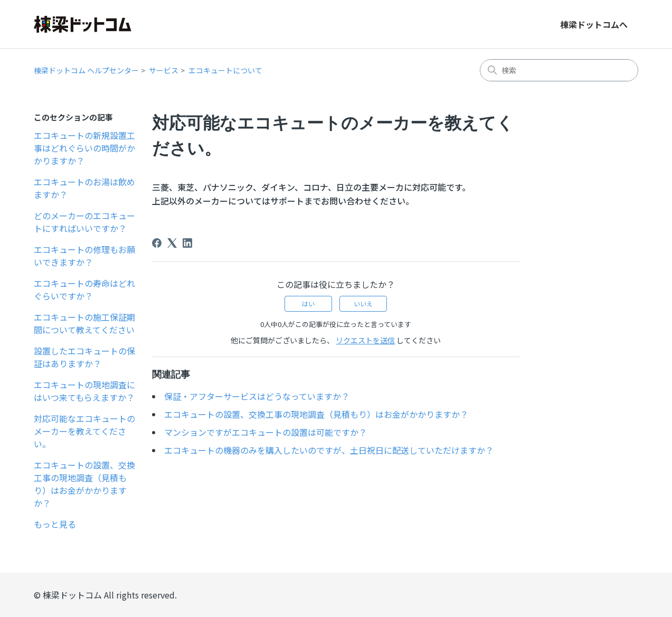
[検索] (559, 70)
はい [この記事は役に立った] (308, 303)
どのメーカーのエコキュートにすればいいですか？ (84, 222)
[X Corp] (172, 243)
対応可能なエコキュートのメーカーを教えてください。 (84, 431)
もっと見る (55, 524)
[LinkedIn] (187, 243)
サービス (164, 70)
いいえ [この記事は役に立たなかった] (363, 303)
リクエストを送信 (365, 340)
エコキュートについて (225, 70)
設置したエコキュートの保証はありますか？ (84, 357)
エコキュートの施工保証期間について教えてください (84, 323)
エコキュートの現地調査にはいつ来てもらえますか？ (84, 391)
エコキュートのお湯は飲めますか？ (84, 188)
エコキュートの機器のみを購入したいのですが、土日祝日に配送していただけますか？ (329, 450)
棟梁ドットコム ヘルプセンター (86, 70)
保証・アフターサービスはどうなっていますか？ (257, 396)
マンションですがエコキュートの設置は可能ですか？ (266, 432)
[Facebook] (157, 243)
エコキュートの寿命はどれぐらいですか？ (84, 289)
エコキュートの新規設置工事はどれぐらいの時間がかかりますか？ (84, 148)
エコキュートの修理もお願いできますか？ (84, 256)
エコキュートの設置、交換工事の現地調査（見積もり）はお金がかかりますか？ (84, 484)
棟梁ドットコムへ (594, 24)
